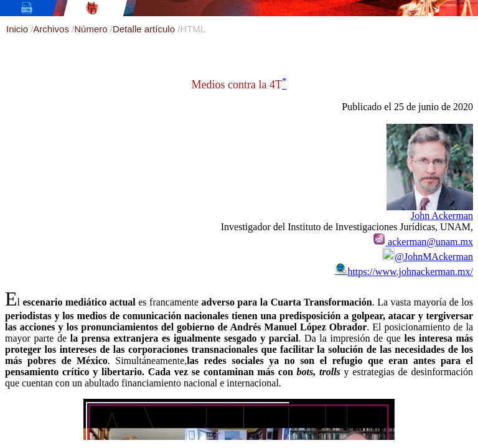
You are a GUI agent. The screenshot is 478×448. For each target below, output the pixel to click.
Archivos (52, 29)
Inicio (18, 29)
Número (92, 29)
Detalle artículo (145, 29)
